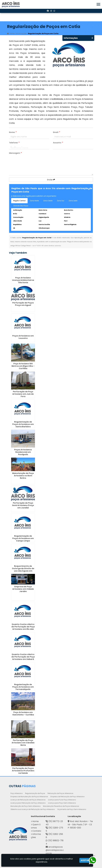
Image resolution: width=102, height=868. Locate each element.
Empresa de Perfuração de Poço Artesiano (67, 797)
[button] (98, 4)
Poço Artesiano (17, 793)
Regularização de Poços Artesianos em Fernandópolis (23, 687)
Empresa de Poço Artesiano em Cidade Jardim (23, 589)
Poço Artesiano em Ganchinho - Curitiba (23, 713)
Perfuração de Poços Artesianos (60, 793)
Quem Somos (36, 826)
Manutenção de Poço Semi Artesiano (25, 806)
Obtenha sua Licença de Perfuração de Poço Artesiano (33, 809)
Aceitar (85, 860)
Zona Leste (73, 201)
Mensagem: (15, 153)
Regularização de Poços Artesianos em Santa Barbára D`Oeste (23, 425)
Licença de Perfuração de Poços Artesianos (28, 800)
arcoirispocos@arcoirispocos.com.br (55, 850)
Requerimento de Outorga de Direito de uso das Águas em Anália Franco (23, 570)
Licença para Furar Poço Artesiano (62, 800)
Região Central (19, 201)
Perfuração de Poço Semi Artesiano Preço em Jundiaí (23, 505)
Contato (37, 831)
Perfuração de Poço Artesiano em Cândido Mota (23, 743)
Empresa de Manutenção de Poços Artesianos (29, 797)
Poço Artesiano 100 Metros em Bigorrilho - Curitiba (23, 366)
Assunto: (58, 143)
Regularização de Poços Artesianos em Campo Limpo (23, 538)
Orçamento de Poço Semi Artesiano (72, 809)
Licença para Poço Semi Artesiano (62, 803)
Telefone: (14, 143)
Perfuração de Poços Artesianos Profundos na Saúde (23, 771)
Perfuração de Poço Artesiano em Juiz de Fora (23, 394)
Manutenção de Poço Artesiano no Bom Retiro (23, 476)
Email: (57, 132)
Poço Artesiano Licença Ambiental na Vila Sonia (23, 280)
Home (36, 821)
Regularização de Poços (35, 793)
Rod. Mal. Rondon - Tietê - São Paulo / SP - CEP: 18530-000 (80, 825)
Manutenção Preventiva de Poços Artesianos (61, 806)
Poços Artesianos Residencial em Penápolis (23, 452)
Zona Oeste (48, 201)
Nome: (13, 132)
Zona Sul (61, 201)
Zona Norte (34, 201)
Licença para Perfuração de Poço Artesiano (28, 803)
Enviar (51, 180)
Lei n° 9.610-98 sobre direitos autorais (47, 246)
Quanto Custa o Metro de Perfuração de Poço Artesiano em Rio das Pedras (23, 628)
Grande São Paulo (21, 206)
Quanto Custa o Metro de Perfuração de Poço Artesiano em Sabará (23, 657)
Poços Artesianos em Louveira (23, 337)
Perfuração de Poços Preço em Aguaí (23, 304)
